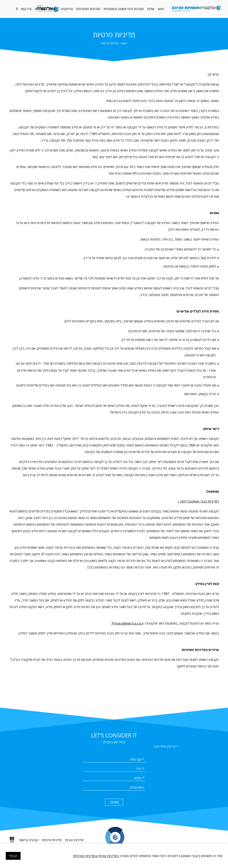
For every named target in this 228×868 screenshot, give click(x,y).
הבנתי (13, 856)
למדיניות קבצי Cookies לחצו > (198, 501)
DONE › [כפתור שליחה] (114, 802)
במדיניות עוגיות (109, 856)
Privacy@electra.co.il (128, 623)
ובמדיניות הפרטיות (85, 856)
